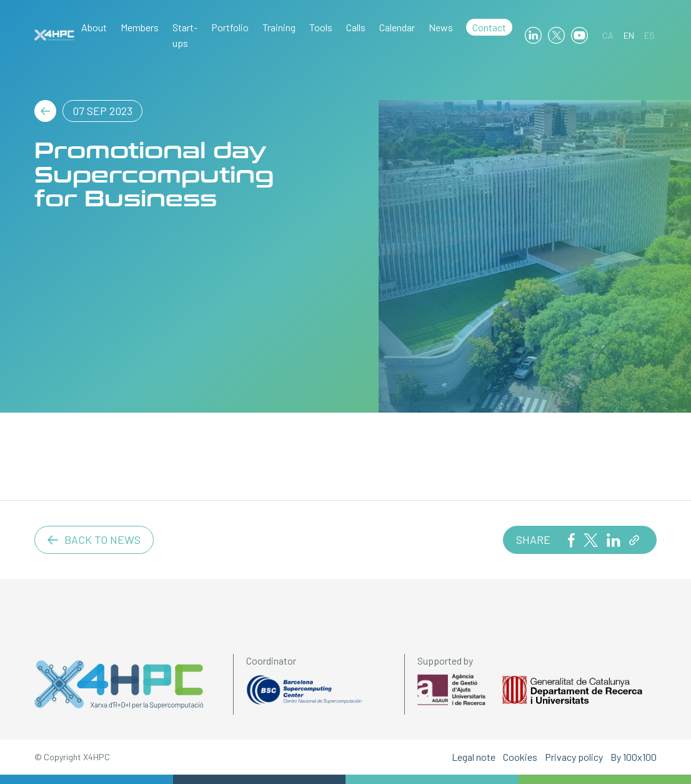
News (441, 27)
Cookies (520, 757)
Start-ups (185, 35)
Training (279, 27)
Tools (321, 27)
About (94, 27)
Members (140, 27)
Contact (489, 27)
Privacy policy (574, 757)
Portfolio (230, 27)
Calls (356, 27)
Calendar (397, 27)
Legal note (474, 757)
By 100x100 (634, 757)
